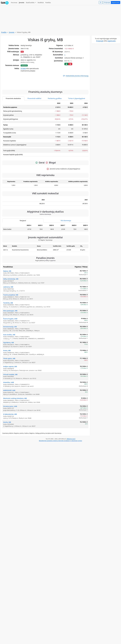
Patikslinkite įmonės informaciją (76, 76)
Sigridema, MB (9, 362)
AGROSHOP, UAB (9, 409)
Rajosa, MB (7, 290)
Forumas (14, 2)
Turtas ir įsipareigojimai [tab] (77, 117)
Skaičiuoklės (30, 2)
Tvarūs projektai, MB (11, 314)
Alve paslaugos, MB (10, 330)
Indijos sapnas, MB (10, 386)
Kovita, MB (7, 441)
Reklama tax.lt (71, 458)
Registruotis (116, 2)
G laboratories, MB (10, 433)
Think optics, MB (9, 378)
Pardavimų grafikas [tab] (55, 117)
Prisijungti (107, 2)
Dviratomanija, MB (10, 346)
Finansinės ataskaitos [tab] (13, 117)
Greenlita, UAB (9, 401)
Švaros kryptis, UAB (10, 338)
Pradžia (4, 32)
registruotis (111, 41)
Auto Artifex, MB (9, 354)
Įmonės (22, 2)
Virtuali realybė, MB (10, 393)
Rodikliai (41, 2)
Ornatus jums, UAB (10, 425)
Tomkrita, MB (8, 322)
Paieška (48, 2)
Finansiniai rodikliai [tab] (34, 117)
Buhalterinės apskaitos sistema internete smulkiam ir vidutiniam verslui (60, 460)
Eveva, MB (7, 370)
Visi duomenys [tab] (66, 240)
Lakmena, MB (8, 306)
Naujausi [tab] (23, 240)
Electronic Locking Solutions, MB (15, 417)
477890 (23, 68)
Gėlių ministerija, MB (11, 298)
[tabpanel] (45, 149)
